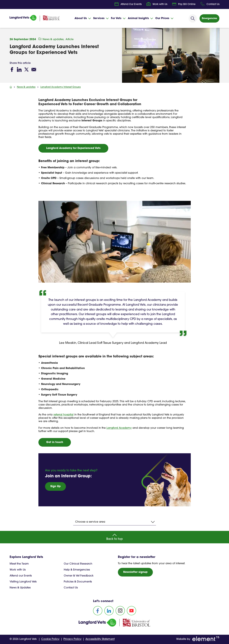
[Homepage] (23, 20)
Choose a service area (115, 522)
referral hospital (64, 415)
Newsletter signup (135, 572)
